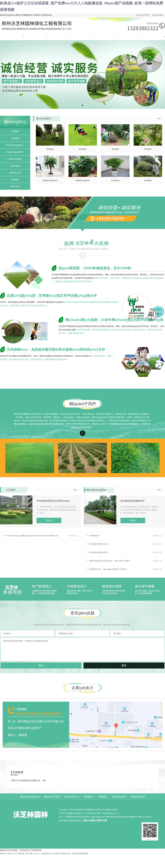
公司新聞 (11, 490)
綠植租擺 (15, 138)
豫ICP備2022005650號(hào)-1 (71, 821)
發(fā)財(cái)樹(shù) (83, 181)
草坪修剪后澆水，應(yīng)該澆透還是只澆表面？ (108, 569)
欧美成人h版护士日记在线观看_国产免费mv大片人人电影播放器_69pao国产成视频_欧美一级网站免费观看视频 (44, 853)
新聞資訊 (98, 37)
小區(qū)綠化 (15, 166)
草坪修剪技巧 (94, 536)
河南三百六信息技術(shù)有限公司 (26, 780)
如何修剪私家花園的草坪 (133, 501)
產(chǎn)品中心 (53, 37)
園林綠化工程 (15, 173)
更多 (159, 119)
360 (44, 780)
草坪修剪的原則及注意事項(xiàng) (53, 501)
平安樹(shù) (115, 181)
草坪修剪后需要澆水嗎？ (99, 552)
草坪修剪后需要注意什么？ (100, 544)
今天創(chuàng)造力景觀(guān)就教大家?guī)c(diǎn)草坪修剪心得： (32, 536)
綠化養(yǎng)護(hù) (15, 145)
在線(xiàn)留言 (123, 37)
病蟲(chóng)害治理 (15, 152)
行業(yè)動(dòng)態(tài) (96, 490)
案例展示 (74, 37)
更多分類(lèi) (15, 186)
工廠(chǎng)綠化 (15, 159)
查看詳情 (82, 433)
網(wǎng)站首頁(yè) (8, 37)
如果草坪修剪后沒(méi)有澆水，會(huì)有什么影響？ (110, 561)
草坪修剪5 (148, 181)
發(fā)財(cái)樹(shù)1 (50, 181)
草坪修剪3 (148, 149)
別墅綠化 (15, 180)
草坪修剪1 (83, 149)
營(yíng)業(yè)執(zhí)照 (95, 820)
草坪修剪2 (50, 149)
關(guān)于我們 (143, 15)
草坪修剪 (15, 131)
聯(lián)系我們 (158, 15)
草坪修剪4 (115, 149)
